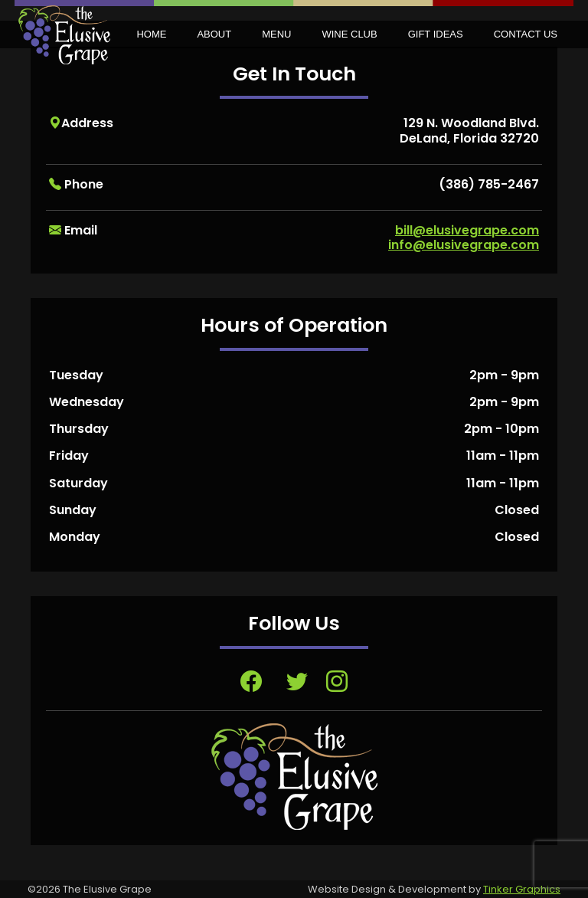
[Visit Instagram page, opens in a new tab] (337, 682)
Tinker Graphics (522, 889)
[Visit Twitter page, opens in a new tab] (297, 682)
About (214, 34)
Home (151, 34)
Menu (276, 34)
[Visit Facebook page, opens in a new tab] (251, 682)
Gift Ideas (436, 34)
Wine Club (349, 34)
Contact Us (526, 34)
